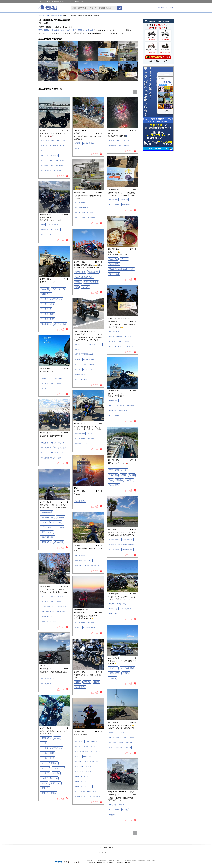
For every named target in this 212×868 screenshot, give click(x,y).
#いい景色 (56, 773)
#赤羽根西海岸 (114, 539)
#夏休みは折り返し (48, 537)
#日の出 (91, 623)
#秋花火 (112, 140)
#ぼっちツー (113, 668)
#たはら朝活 (113, 475)
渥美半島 (55, 30)
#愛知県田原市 (114, 331)
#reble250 (44, 145)
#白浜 (77, 287)
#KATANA (78, 565)
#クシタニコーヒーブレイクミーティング (89, 344)
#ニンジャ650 (80, 791)
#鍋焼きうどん (80, 374)
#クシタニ (78, 349)
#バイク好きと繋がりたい (84, 771)
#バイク (44, 743)
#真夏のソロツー (47, 532)
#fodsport (129, 742)
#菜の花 (78, 628)
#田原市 (78, 143)
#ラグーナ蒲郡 (114, 274)
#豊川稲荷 (44, 230)
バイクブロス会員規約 (115, 861)
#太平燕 (78, 369)
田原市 (81, 30)
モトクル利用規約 (100, 861)
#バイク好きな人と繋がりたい (52, 748)
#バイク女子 (55, 230)
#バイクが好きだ (89, 756)
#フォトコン (96, 746)
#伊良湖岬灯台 (127, 539)
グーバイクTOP (44, 15)
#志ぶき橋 (44, 165)
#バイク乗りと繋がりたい (84, 766)
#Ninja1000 (113, 614)
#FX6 (121, 742)
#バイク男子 (45, 773)
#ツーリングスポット (117, 346)
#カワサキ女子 (95, 796)
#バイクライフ (46, 309)
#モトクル (44, 453)
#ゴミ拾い (85, 287)
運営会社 (89, 861)
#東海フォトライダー (82, 781)
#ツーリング (113, 609)
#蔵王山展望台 (46, 170)
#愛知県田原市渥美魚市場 (84, 354)
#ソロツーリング (59, 768)
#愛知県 (123, 475)
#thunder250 (45, 289)
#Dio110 (78, 148)
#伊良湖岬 (60, 165)
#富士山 (44, 388)
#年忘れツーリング (58, 443)
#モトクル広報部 (47, 160)
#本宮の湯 (112, 742)
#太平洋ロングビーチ (117, 406)
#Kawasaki (61, 517)
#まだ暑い (129, 480)
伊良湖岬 (90, 30)
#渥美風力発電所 (115, 737)
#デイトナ (124, 259)
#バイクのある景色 (48, 319)
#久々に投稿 (59, 542)
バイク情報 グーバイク (106, 852)
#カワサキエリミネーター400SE (52, 527)
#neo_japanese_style (47, 517)
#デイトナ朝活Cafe (82, 208)
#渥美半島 (112, 145)
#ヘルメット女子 (81, 796)
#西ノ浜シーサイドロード (84, 213)
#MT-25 (128, 747)
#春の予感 (61, 611)
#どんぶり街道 (80, 218)
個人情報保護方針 (130, 861)
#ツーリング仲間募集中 (49, 155)
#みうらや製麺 (89, 364)
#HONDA (44, 783)
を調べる (158, 57)
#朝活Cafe (124, 200)
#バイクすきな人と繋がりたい (52, 299)
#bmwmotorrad (80, 434)
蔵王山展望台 (44, 30)
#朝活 (43, 225)
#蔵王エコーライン (48, 679)
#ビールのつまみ (123, 140)
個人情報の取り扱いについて (147, 861)
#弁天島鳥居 (60, 160)
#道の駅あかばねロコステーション (121, 269)
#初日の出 (112, 411)
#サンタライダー (57, 453)
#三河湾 (125, 810)
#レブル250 (61, 140)
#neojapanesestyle (47, 512)
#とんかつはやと (89, 628)
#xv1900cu (112, 678)
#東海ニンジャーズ (82, 776)
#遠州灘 (112, 815)
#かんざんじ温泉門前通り (84, 277)
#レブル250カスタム (57, 145)
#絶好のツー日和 (47, 616)
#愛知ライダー (46, 294)
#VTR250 (78, 282)
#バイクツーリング (48, 304)
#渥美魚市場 (113, 200)
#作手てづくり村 (81, 444)
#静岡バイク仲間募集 (48, 793)
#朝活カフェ (113, 259)
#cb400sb (130, 346)
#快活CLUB (58, 170)
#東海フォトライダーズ (83, 786)
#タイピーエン (89, 369)
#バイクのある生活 (48, 758)
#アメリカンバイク (59, 289)
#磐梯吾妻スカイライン (83, 560)
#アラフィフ (45, 150)
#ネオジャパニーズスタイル (51, 522)
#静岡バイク (45, 788)
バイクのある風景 (69, 30)
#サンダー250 (57, 378)
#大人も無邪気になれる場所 (51, 458)
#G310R (90, 434)
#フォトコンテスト (82, 746)
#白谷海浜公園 (80, 272)
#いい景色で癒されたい (49, 778)
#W (52, 165)
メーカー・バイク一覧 (165, 8)
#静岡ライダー (55, 783)
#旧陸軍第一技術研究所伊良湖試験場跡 (123, 544)
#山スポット (79, 741)
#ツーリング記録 (60, 324)
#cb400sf (57, 738)
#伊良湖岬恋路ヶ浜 (48, 611)
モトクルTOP (57, 15)
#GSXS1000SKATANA (93, 565)
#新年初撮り (113, 401)
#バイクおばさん (47, 235)
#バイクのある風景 (48, 140)
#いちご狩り (122, 604)
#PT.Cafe (78, 364)
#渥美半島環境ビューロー (118, 470)
